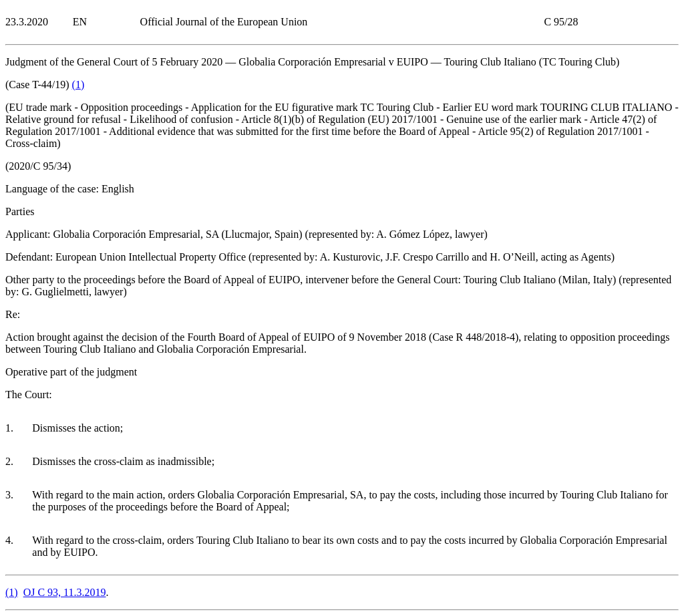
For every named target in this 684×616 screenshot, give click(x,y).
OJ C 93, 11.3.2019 (65, 592)
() (78, 85)
